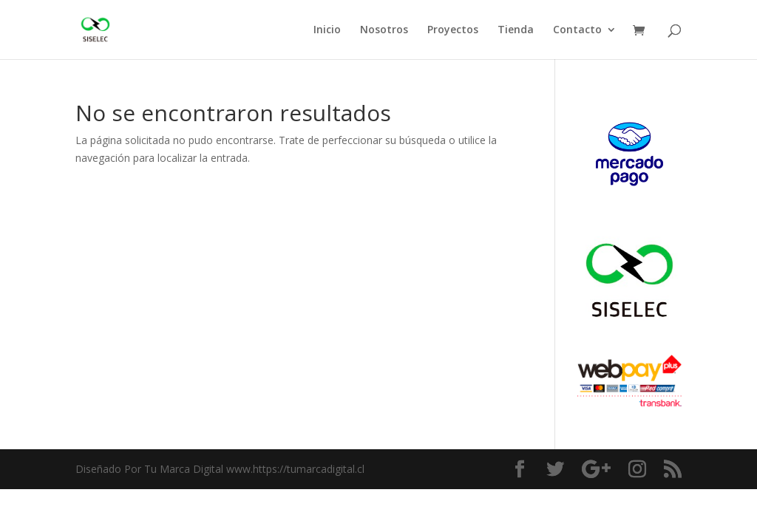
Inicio (327, 30)
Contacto (577, 30)
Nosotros (384, 30)
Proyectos (453, 30)
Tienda (516, 30)
